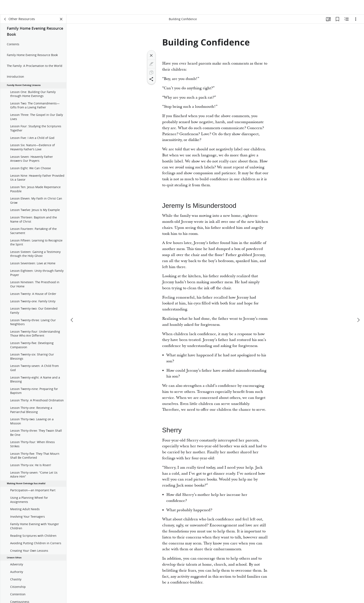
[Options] (356, 20)
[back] (5, 20)
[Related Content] (347, 20)
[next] (358, 306)
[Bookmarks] (337, 20)
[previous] (72, 306)
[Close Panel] (61, 20)
